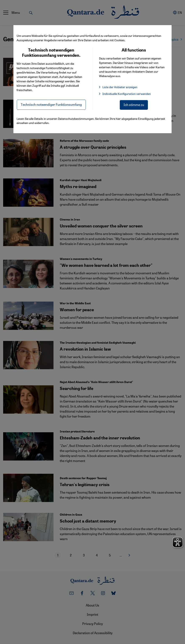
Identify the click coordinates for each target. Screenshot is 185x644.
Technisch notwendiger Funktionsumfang (51, 104)
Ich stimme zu (134, 105)
